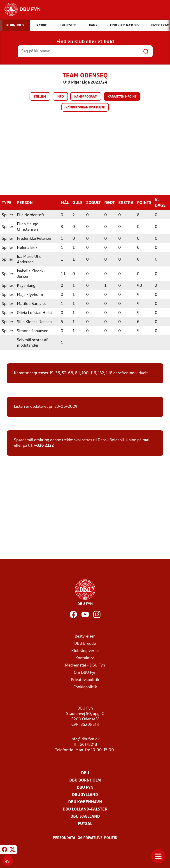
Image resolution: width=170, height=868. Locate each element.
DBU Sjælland (85, 816)
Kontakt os (85, 658)
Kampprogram (86, 97)
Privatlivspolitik (85, 680)
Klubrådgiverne (85, 651)
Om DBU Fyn (85, 673)
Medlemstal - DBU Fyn (85, 665)
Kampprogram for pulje (85, 108)
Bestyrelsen (85, 636)
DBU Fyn (85, 788)
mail (147, 440)
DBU (85, 773)
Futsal (85, 824)
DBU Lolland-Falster (85, 809)
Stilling (40, 97)
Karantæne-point (122, 97)
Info (60, 97)
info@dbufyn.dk (85, 739)
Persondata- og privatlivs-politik (85, 838)
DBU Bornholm (85, 780)
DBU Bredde (85, 644)
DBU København (85, 802)
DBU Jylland (85, 795)
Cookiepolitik (85, 687)
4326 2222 (44, 445)
